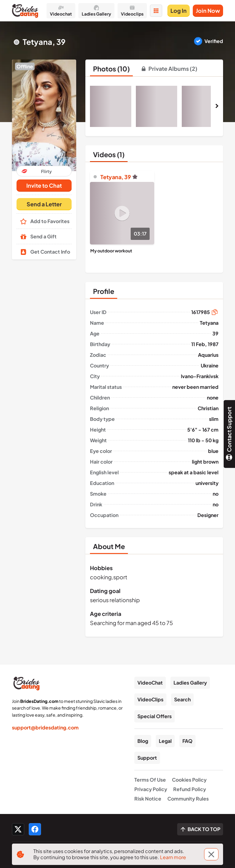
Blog (143, 741)
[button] (44, 115)
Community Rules (188, 799)
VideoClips (150, 699)
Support (147, 758)
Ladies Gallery (190, 683)
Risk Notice (148, 799)
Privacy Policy (151, 789)
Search (182, 699)
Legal (165, 741)
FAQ (187, 741)
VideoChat (150, 683)
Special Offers (155, 716)
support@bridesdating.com (45, 727)
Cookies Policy (189, 780)
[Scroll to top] (200, 829)
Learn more (173, 857)
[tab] (111, 69)
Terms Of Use (150, 780)
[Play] (122, 213)
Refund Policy (190, 789)
